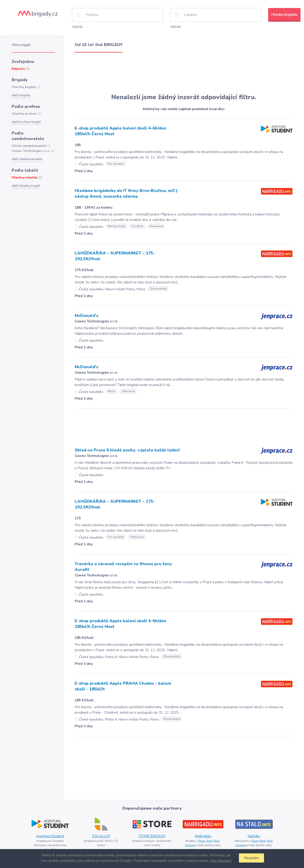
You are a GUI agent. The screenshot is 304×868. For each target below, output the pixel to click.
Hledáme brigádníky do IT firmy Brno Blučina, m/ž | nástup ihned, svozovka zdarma (126, 193)
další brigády (21, 95)
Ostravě (190, 845)
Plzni (217, 841)
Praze (202, 841)
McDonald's (86, 316)
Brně (209, 841)
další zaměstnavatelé (27, 159)
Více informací (221, 861)
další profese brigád (26, 122)
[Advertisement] (184, 73)
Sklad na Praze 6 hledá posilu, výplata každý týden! (127, 450)
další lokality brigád (26, 186)
